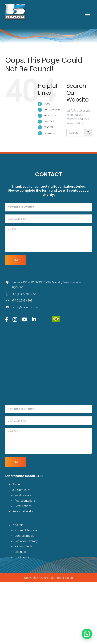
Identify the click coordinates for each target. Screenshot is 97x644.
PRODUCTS (50, 116)
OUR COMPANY (52, 110)
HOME (47, 104)
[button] (87, 634)
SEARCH (48, 127)
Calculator (49, 133)
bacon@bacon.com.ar (25, 307)
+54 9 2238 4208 (22, 301)
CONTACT (49, 121)
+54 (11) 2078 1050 (24, 294)
